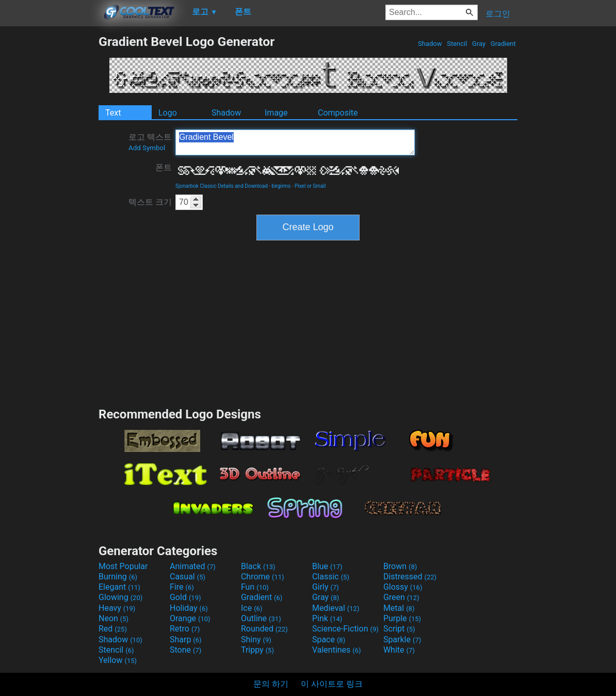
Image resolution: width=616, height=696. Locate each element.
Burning (118, 577)
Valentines (337, 650)
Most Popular (123, 566)
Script (399, 629)
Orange (190, 618)
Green (401, 597)
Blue (327, 566)
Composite (338, 113)
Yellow (118, 660)
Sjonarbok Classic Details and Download (222, 186)
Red (113, 629)
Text (113, 113)
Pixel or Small (310, 186)
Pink (327, 618)
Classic (331, 577)
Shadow (430, 44)
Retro (185, 629)
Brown (400, 566)
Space (329, 640)
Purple (402, 618)
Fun (255, 587)
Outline (261, 618)
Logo (168, 113)
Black (258, 566)
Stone (185, 650)
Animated (193, 566)
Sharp (186, 640)
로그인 (498, 14)
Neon (114, 618)
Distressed (410, 577)
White (399, 650)
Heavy (117, 608)
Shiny (256, 640)
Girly (326, 587)
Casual (188, 577)
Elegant (119, 587)
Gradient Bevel (295, 142)
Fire (182, 587)
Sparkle (402, 640)
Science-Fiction (345, 629)
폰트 (164, 167)
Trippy (257, 650)
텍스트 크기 (150, 202)
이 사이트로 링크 (332, 684)
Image (276, 113)
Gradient (503, 44)
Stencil (457, 44)
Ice (252, 608)
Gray (479, 44)
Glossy (403, 587)
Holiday (189, 608)
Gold (185, 597)
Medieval (336, 608)
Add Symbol (147, 148)
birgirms (281, 186)
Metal (399, 608)
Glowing (120, 597)
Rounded (264, 629)
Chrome (263, 577)
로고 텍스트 (150, 142)
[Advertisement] (49, 189)
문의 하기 (271, 684)
